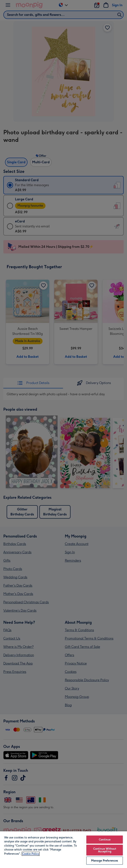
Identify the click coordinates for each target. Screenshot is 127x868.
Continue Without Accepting (105, 850)
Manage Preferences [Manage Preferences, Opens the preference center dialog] (105, 861)
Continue (105, 840)
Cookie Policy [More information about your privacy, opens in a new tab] (31, 854)
